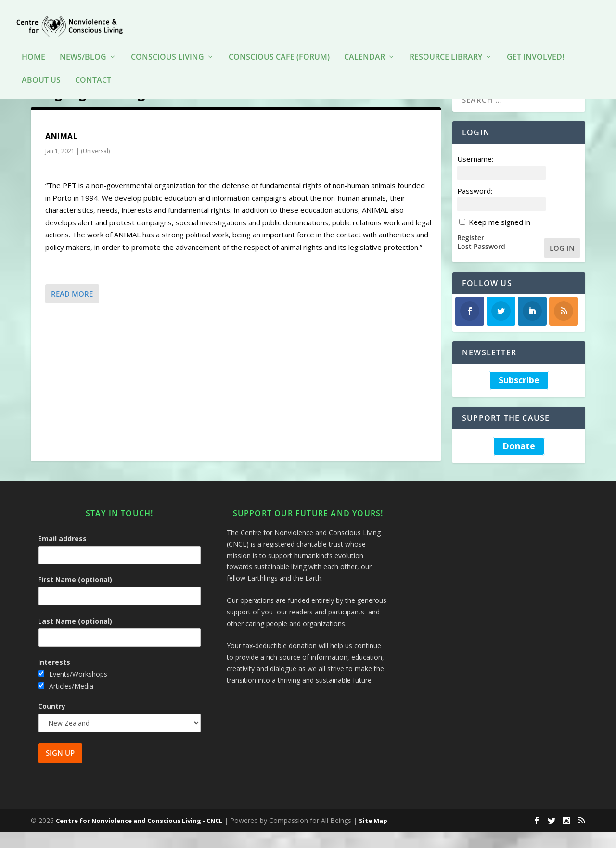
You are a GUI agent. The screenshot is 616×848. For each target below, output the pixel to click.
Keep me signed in (500, 238)
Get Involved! (535, 43)
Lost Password (481, 263)
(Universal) (95, 167)
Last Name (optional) (75, 637)
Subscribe (519, 397)
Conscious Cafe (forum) (279, 43)
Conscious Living (167, 43)
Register (471, 254)
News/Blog (83, 43)
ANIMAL (61, 153)
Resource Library (446, 43)
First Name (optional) (75, 596)
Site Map (373, 837)
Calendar (365, 43)
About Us (41, 66)
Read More (72, 310)
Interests (54, 678)
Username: (475, 175)
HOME (33, 43)
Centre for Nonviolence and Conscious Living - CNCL (139, 837)
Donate (519, 462)
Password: (475, 207)
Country (52, 723)
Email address (62, 555)
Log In (562, 264)
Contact (93, 66)
